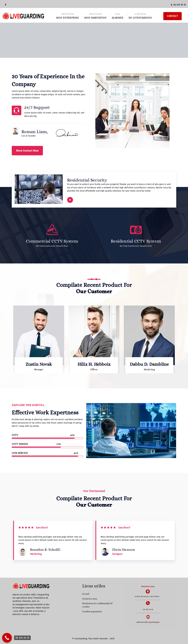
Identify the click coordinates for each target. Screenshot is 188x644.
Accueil (86, 594)
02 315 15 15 (178, 5)
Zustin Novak (39, 364)
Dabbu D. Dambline (149, 364)
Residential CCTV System (136, 241)
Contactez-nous (90, 599)
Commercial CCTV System (52, 241)
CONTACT (173, 16)
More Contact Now (27, 151)
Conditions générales (92, 611)
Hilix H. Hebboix (94, 364)
